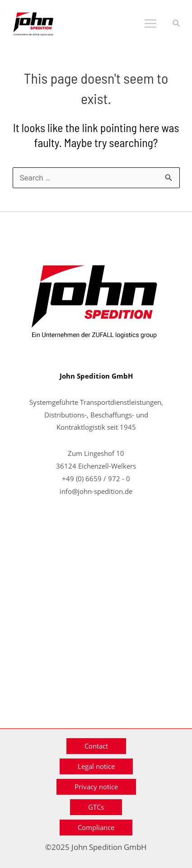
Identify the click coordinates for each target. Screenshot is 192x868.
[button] (177, 24)
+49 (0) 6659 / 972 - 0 (96, 479)
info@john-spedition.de (96, 491)
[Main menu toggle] (150, 24)
